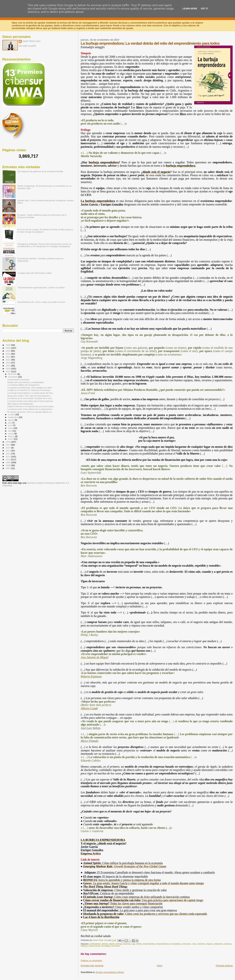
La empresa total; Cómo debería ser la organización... (30, 409)
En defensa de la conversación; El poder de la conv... (30, 398)
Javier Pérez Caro (31, 41)
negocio (209, 944)
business (127, 944)
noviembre (13, 377)
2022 (8, 357)
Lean (194, 944)
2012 (8, 454)
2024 (8, 351)
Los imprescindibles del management (23, 385)
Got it (205, 9)
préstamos (219, 944)
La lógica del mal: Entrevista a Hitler (35, 273)
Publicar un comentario (91, 961)
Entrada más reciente (92, 966)
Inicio (160, 966)
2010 (8, 459)
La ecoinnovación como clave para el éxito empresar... (31, 401)
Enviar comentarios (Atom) (110, 972)
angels (112, 944)
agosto (11, 420)
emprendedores (163, 944)
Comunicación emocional (18, 380)
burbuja (119, 944)
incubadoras (176, 944)
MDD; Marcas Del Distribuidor (20, 404)
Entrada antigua (224, 966)
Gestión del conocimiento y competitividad (26, 382)
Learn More (190, 9)
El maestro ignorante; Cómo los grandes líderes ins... (30, 412)
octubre (12, 414)
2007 (8, 468)
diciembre (13, 374)
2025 (8, 348)
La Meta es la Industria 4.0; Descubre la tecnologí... (30, 390)
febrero (12, 436)
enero (11, 439)
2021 (8, 360)
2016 (8, 442)
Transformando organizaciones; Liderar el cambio (41, 287)
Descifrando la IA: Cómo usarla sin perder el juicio (41, 302)
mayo (11, 428)
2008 (8, 465)
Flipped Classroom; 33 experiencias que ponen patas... (31, 406)
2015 (8, 445)
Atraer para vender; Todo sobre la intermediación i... (30, 396)
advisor (105, 944)
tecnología (106, 946)
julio (10, 423)
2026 (8, 345)
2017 (8, 371)
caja (133, 944)
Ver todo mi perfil (27, 46)
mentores (201, 944)
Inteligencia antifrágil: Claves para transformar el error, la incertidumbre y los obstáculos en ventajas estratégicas (44, 245)
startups (84, 946)
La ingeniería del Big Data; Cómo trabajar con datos (30, 388)
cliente (139, 944)
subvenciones (94, 946)
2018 (8, 368)
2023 (8, 354)
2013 (8, 451)
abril (10, 431)
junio (11, 425)
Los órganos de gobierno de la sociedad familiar (40, 171)
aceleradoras (95, 944)
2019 (8, 366)
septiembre (13, 417)
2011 (8, 456)
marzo (11, 434)
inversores (187, 944)
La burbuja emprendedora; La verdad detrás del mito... (31, 393)
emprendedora (149, 944)
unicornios (115, 946)
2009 (8, 462)
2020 (8, 363)
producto (228, 944)
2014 (8, 448)
